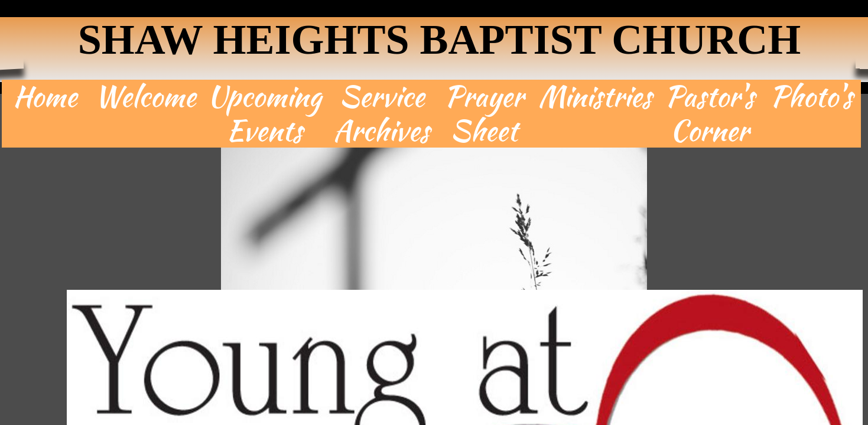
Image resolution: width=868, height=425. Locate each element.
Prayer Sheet (484, 114)
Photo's (811, 97)
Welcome (145, 97)
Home (45, 97)
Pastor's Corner (710, 114)
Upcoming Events (264, 114)
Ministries (595, 97)
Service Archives (381, 114)
